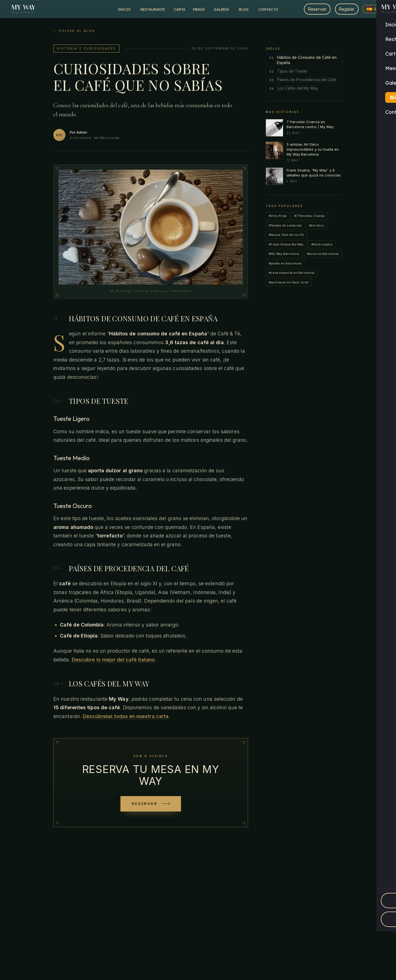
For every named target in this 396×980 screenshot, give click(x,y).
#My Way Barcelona (284, 254)
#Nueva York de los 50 (286, 235)
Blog (244, 9)
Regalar (347, 9)
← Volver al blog (74, 31)
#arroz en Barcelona (323, 254)
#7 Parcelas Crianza (309, 216)
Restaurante (153, 9)
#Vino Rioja (278, 216)
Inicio (124, 9)
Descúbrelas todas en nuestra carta (126, 716)
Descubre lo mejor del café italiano (113, 660)
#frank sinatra (322, 244)
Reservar (317, 9)
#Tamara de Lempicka (285, 225)
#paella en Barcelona (285, 263)
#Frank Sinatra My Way (286, 244)
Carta (180, 9)
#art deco (317, 225)
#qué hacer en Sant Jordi (288, 282)
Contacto (268, 9)
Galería (221, 9)
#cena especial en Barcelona (291, 273)
